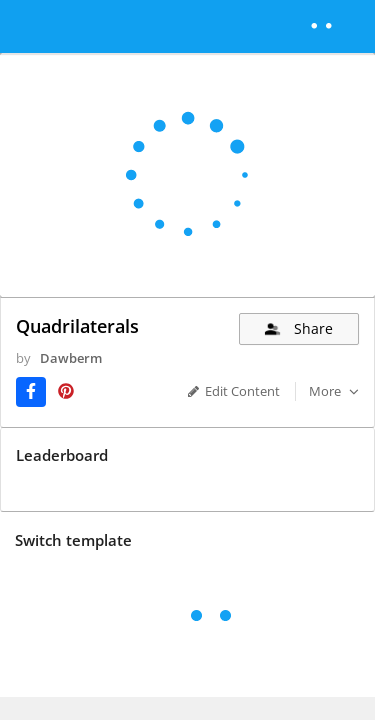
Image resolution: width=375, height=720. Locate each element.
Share (297, 328)
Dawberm (53, 376)
